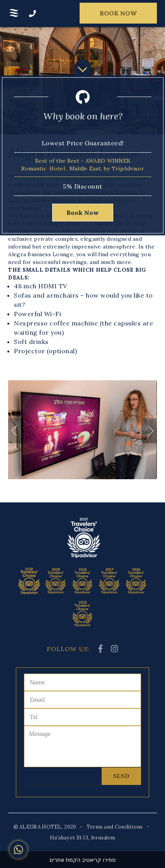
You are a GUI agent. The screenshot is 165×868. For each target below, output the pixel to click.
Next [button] (149, 431)
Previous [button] (16, 431)
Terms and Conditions (115, 827)
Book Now (83, 213)
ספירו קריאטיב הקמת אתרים (82, 860)
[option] (82, 430)
